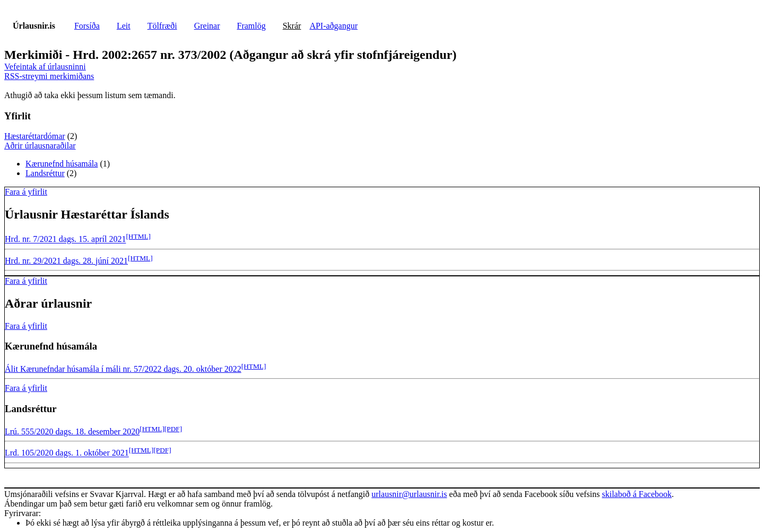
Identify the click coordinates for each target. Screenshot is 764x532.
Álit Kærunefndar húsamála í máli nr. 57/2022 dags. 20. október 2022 (123, 369)
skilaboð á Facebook (637, 494)
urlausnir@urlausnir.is (409, 494)
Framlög (251, 26)
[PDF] (173, 429)
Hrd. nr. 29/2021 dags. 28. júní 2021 (66, 261)
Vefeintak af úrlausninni (45, 67)
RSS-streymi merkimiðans (49, 76)
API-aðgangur (333, 26)
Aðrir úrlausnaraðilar (40, 146)
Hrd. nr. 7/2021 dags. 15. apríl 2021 (65, 239)
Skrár (292, 26)
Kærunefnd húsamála (62, 164)
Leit (124, 26)
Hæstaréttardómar (35, 136)
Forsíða (87, 26)
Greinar (207, 26)
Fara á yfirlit (26, 192)
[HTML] (138, 236)
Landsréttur (45, 173)
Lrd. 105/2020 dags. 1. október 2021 (67, 453)
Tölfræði (162, 26)
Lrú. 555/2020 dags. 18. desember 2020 (72, 431)
